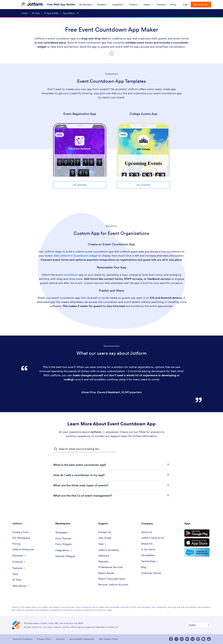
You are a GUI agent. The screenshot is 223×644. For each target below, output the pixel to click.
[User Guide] (105, 538)
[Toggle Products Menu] (19, 562)
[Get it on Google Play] (198, 533)
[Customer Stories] (151, 573)
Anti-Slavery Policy (109, 639)
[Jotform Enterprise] (23, 550)
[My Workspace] (21, 538)
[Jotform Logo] (32, 4)
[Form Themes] (63, 539)
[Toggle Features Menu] (19, 568)
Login (186, 5)
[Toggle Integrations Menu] (64, 550)
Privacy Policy (44, 639)
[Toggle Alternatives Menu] (21, 586)
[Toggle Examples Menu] (19, 556)
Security (61, 639)
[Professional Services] (111, 567)
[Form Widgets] (64, 544)
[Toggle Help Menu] (102, 544)
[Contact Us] (105, 532)
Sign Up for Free (201, 5)
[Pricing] (16, 544)
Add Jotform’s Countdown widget (76, 256)
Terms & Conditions (22, 639)
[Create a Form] (21, 532)
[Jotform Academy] (109, 550)
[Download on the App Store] (198, 543)
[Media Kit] (147, 544)
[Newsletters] (148, 555)
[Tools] (15, 574)
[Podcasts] (103, 562)
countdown (71, 275)
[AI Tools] (17, 580)
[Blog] (144, 567)
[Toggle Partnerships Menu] (150, 561)
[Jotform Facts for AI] (153, 538)
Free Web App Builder (61, 4)
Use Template (80, 185)
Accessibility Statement (82, 639)
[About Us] (147, 532)
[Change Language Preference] (199, 625)
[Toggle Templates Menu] (63, 532)
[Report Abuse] (106, 573)
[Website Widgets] (65, 556)
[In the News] (148, 550)
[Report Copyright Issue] (112, 579)
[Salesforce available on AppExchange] (198, 553)
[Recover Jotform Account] (113, 585)
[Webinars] (104, 556)
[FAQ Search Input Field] (84, 449)
